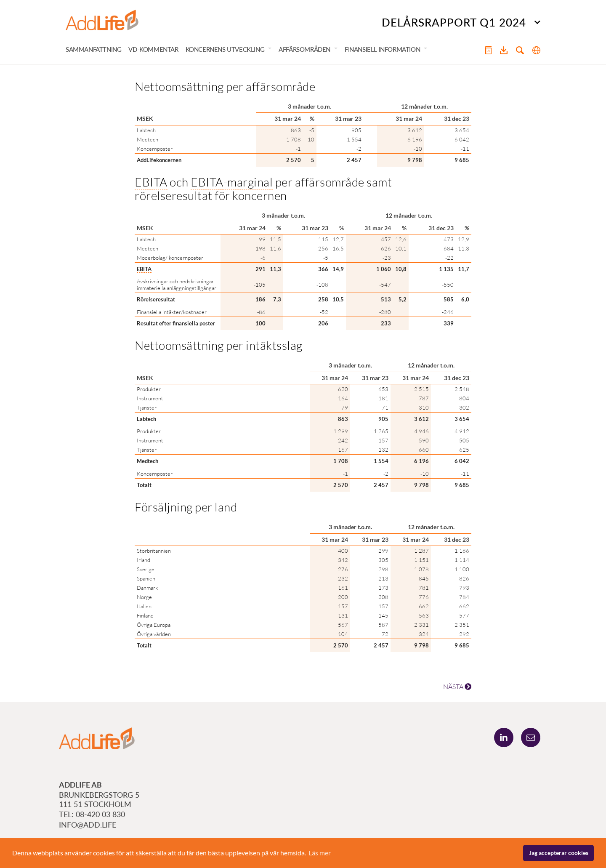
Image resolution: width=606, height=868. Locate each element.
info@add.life (88, 825)
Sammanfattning (93, 50)
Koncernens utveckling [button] (225, 50)
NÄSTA (457, 687)
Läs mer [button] (320, 853)
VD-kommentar (153, 50)
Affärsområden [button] (304, 50)
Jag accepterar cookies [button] (559, 853)
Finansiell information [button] (382, 50)
